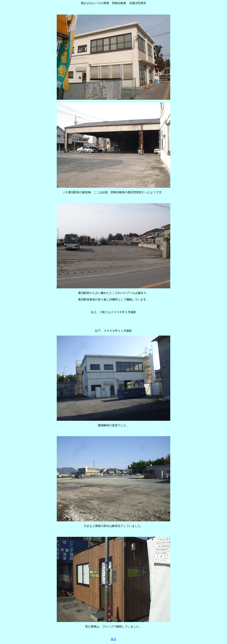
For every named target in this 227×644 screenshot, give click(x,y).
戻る (113, 639)
